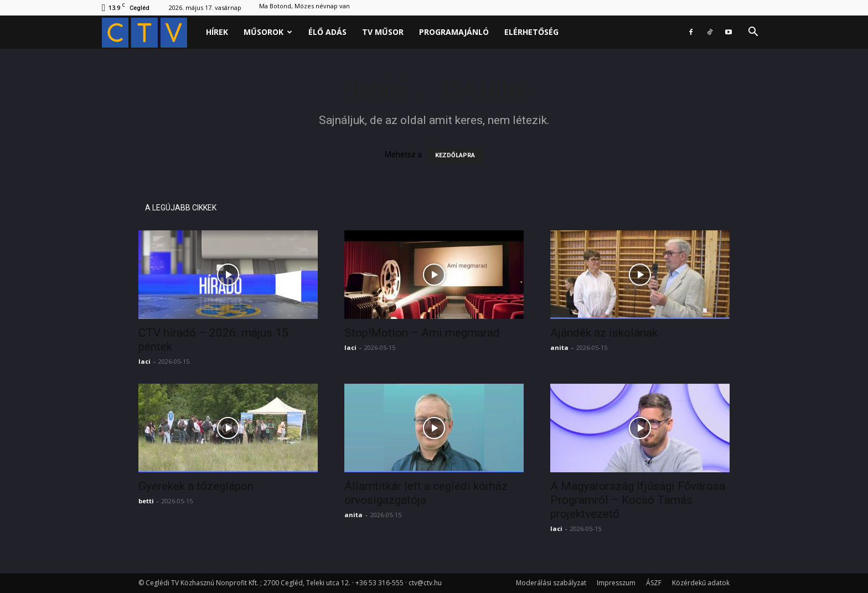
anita (559, 347)
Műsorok (268, 32)
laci (144, 361)
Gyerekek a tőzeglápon (196, 486)
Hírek (217, 32)
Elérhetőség (531, 32)
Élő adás (327, 32)
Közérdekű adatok (701, 583)
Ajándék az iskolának (604, 333)
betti (146, 501)
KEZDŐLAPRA (455, 155)
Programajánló (454, 32)
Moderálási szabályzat (551, 583)
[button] (753, 33)
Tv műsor (383, 32)
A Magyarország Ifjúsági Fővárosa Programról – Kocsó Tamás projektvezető (638, 500)
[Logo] (150, 32)
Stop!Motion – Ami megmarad (422, 333)
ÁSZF (654, 583)
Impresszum (616, 583)
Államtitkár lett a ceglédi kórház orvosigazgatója (426, 493)
